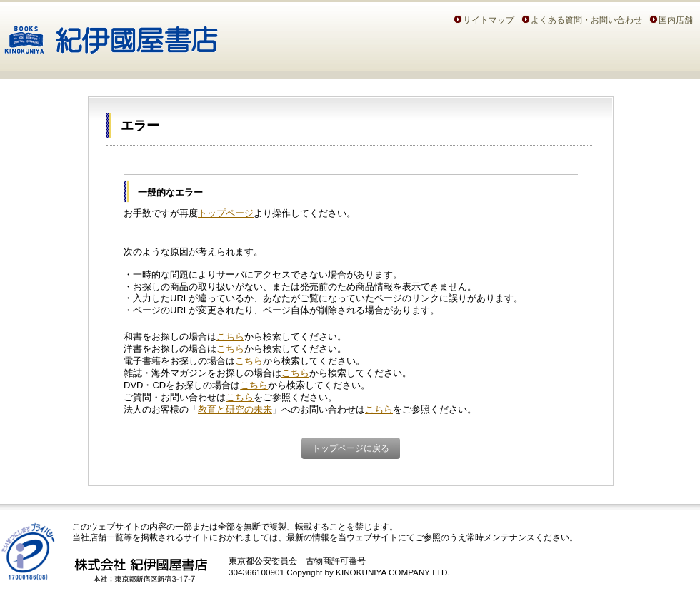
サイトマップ (489, 20)
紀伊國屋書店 (111, 34)
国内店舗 (676, 20)
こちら (230, 337)
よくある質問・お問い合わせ (586, 20)
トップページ (226, 213)
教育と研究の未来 (235, 409)
